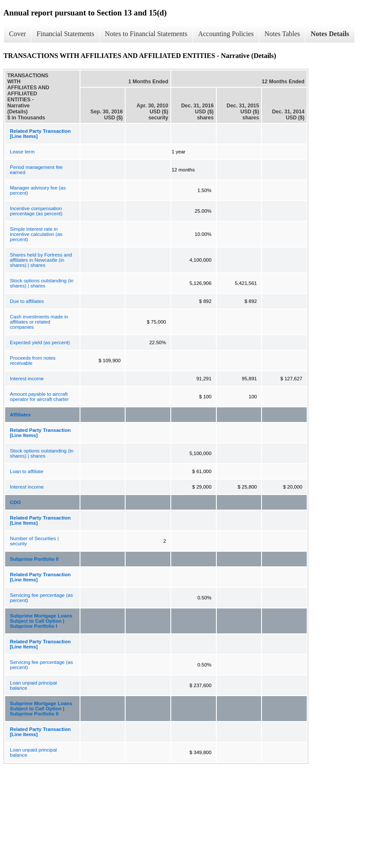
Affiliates (20, 415)
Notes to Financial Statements (146, 34)
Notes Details (330, 34)
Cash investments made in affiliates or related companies (39, 322)
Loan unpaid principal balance (33, 685)
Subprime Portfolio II (34, 559)
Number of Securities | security (34, 541)
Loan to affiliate (27, 471)
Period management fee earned (36, 170)
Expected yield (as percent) (40, 342)
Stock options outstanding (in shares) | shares (42, 283)
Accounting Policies (226, 34)
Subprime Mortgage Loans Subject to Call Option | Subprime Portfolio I (41, 621)
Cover (17, 34)
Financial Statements (65, 34)
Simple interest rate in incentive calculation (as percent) (36, 234)
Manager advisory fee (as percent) (38, 190)
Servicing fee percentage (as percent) (41, 598)
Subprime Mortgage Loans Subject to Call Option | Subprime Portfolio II (41, 709)
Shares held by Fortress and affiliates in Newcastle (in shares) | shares (41, 260)
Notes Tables (282, 34)
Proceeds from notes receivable (33, 361)
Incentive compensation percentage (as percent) (36, 211)
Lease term (22, 152)
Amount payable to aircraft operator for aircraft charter (39, 397)
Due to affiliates (27, 301)
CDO (15, 502)
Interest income (27, 379)
